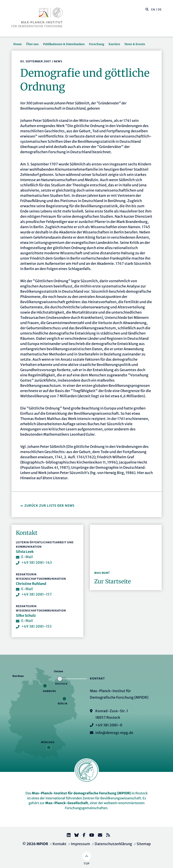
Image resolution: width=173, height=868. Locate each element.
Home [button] (18, 44)
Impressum (81, 844)
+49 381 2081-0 (109, 725)
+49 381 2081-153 (36, 626)
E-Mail (27, 557)
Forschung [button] (97, 44)
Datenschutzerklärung (113, 844)
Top (86, 864)
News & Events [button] (135, 44)
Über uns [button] (32, 44)
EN (153, 9)
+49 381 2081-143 (37, 562)
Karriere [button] (114, 44)
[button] (147, 9)
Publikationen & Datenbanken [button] (64, 44)
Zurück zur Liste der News (50, 506)
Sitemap (144, 844)
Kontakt (60, 844)
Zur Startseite (113, 581)
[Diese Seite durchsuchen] (145, 10)
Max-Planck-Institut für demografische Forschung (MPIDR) (81, 793)
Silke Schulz (26, 615)
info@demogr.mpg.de (114, 733)
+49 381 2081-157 (37, 594)
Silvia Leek (25, 552)
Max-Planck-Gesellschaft (67, 803)
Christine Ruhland (31, 584)
